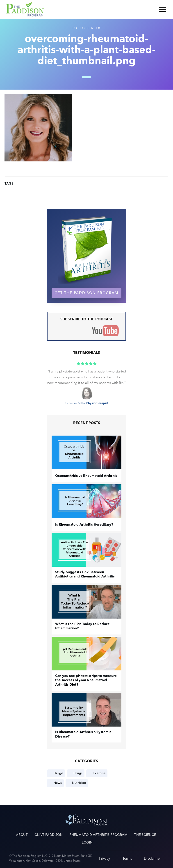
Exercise (99, 773)
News (58, 783)
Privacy (105, 858)
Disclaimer (152, 858)
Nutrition (79, 783)
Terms (127, 858)
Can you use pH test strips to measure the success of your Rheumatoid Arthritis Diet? (86, 681)
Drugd (58, 773)
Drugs (78, 773)
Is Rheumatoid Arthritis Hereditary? (84, 525)
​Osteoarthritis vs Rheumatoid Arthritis (86, 476)
